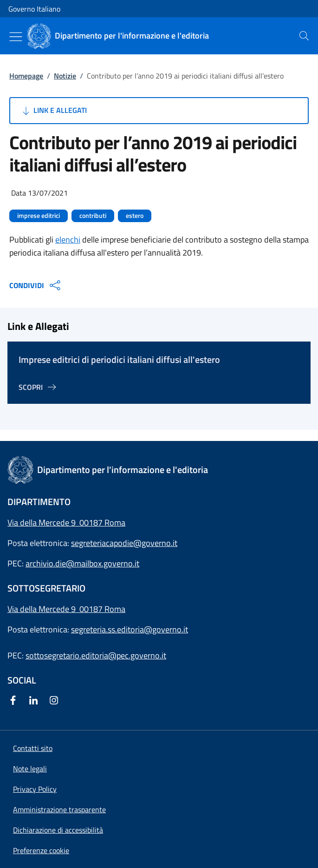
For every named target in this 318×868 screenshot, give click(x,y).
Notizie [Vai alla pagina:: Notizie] (65, 76)
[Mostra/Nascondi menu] (16, 37)
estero (135, 216)
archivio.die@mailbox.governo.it (82, 563)
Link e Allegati (54, 111)
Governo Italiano (34, 9)
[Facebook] (15, 701)
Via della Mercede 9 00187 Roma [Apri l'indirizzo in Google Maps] (66, 523)
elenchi (68, 240)
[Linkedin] (35, 701)
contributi (93, 216)
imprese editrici (39, 216)
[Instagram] (56, 701)
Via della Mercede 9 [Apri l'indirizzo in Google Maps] (43, 609)
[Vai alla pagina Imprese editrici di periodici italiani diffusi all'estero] (39, 387)
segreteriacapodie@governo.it (124, 543)
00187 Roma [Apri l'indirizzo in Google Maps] (102, 609)
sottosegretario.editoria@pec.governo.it (96, 655)
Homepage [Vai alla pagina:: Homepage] (26, 76)
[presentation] (304, 36)
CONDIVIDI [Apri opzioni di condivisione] (36, 285)
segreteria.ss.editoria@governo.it (130, 629)
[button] (41, 850)
